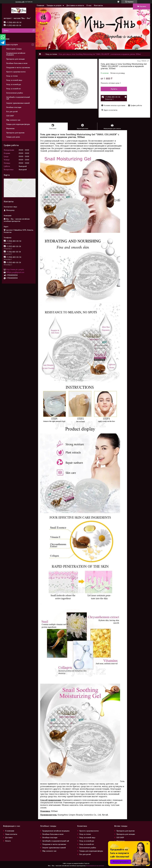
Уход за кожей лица (14, 80)
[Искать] (33, 31)
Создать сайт (20, 2)
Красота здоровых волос (16, 72)
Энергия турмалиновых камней (18, 103)
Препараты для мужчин (15, 133)
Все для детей (12, 112)
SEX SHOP (10, 116)
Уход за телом (51, 54)
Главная (40, 5)
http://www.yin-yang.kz (15, 269)
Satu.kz (87, 863)
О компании (10, 831)
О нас (89, 5)
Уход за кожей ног (14, 89)
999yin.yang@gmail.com (15, 272)
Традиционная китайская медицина (16, 54)
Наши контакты (11, 834)
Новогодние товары (14, 49)
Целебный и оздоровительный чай (18, 98)
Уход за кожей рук (14, 84)
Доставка (9, 838)
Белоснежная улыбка (15, 93)
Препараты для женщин (15, 59)
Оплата (8, 841)
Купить (114, 89)
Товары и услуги (54, 5)
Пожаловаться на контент (95, 866)
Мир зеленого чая (13, 120)
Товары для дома (13, 137)
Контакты (98, 5)
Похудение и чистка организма (18, 68)
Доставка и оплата (75, 5)
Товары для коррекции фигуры (18, 124)
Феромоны (10, 128)
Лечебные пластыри (14, 107)
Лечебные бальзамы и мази (17, 63)
